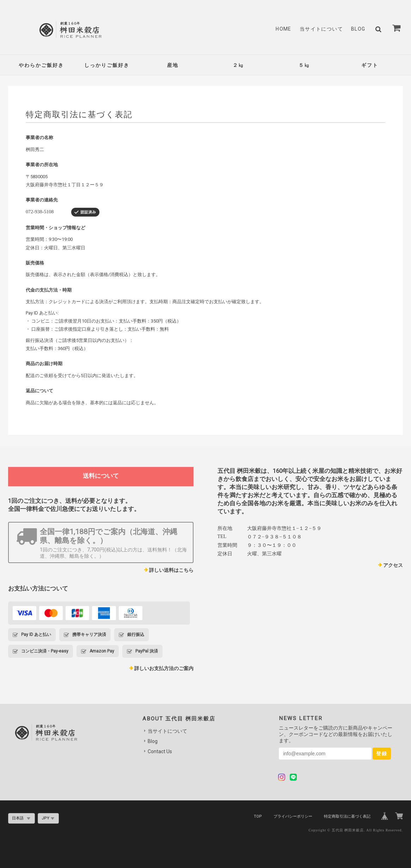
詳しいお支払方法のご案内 (164, 668)
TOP (258, 816)
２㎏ (238, 65)
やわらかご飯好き (41, 65)
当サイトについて (321, 29)
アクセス (393, 565)
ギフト (370, 65)
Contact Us (160, 751)
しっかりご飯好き (107, 65)
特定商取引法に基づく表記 (347, 816)
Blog (358, 29)
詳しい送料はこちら (171, 570)
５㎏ (304, 65)
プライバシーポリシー (293, 816)
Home (284, 29)
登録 (382, 754)
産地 (173, 65)
